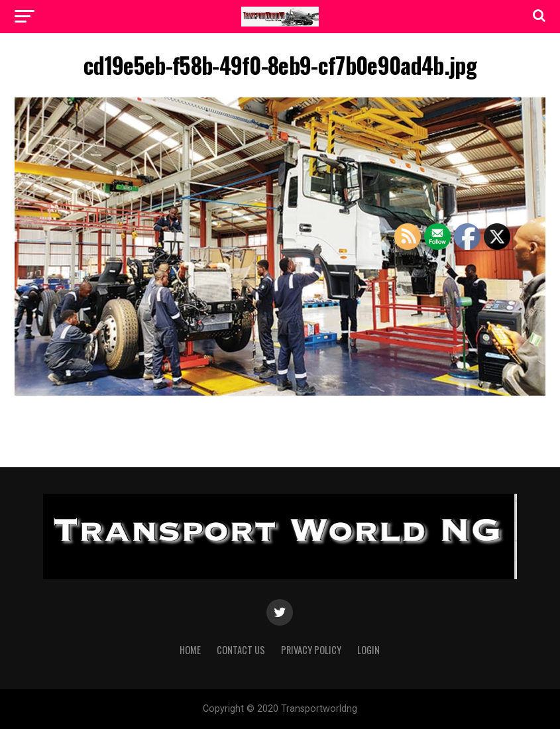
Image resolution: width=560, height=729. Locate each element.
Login (368, 650)
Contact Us (241, 650)
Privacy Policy (311, 650)
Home (190, 650)
